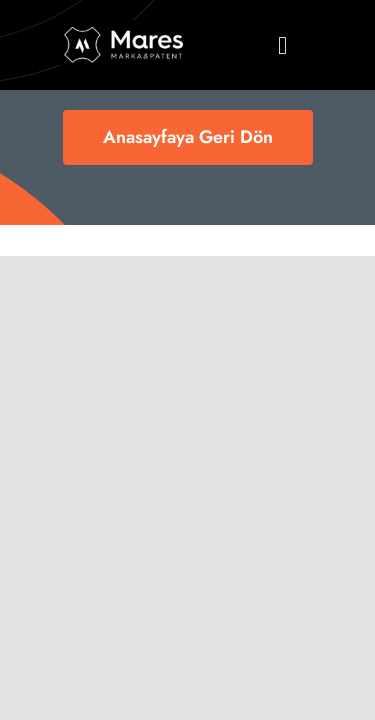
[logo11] (124, 29)
